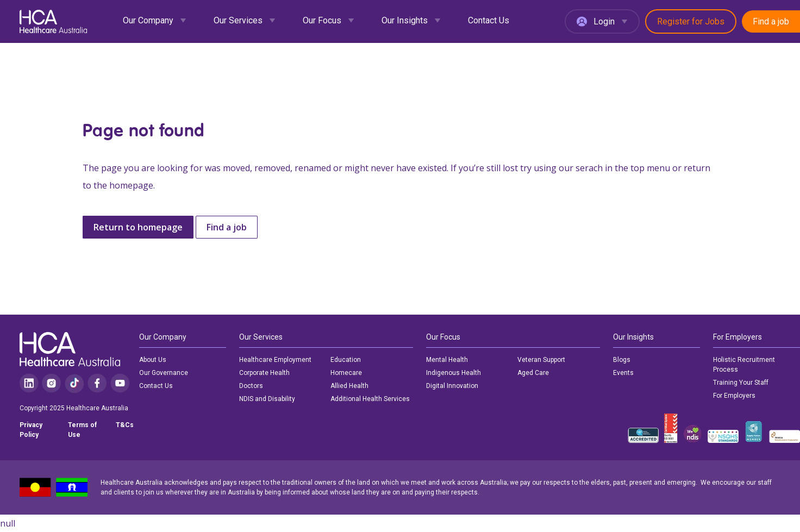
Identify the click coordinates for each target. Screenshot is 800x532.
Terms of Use (82, 430)
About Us (153, 360)
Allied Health (349, 386)
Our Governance (164, 373)
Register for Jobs (691, 21)
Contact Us (489, 20)
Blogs (622, 360)
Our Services (238, 20)
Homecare (346, 373)
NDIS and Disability (267, 399)
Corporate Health (264, 373)
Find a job (771, 21)
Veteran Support (541, 360)
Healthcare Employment (275, 360)
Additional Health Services (370, 399)
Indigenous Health (454, 373)
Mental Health (447, 360)
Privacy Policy (31, 430)
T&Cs (125, 425)
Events (623, 373)
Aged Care (533, 373)
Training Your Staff (741, 383)
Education (346, 360)
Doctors (251, 386)
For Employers (734, 396)
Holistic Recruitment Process (744, 365)
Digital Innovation (452, 386)
